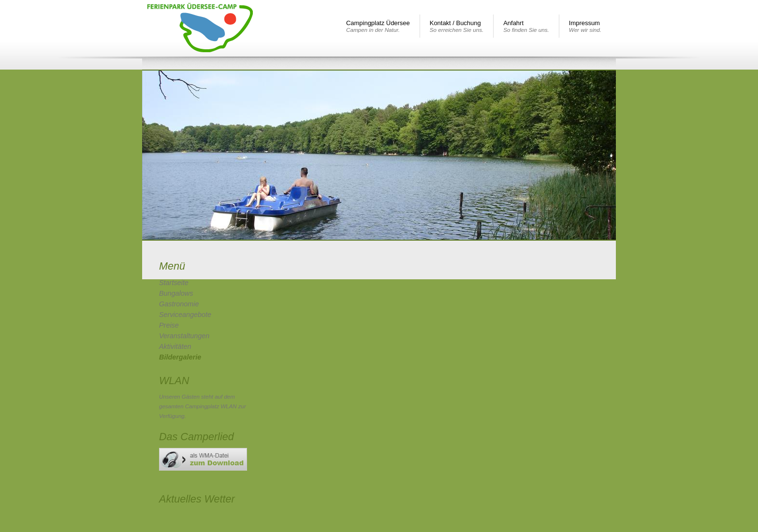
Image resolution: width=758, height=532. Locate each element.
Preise (169, 325)
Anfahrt (526, 26)
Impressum (585, 26)
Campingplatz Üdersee (378, 26)
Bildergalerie (180, 357)
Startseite (174, 283)
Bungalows (176, 293)
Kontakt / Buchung (457, 26)
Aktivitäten (175, 346)
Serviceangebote (185, 315)
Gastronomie (179, 304)
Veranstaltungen (184, 336)
